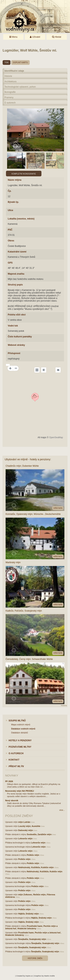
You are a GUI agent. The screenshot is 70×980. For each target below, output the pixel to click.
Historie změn (35, 958)
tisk (7, 63)
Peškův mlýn (33, 855)
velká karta (58, 508)
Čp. (10, 191)
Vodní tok (13, 326)
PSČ (10, 230)
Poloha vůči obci (17, 315)
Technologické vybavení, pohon (20, 87)
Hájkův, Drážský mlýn (29, 914)
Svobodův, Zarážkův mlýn (39, 834)
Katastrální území (17, 252)
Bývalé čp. (13, 202)
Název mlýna (15, 180)
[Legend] (58, 370)
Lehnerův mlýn (25, 839)
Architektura (10, 82)
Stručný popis (15, 285)
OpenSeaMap (56, 437)
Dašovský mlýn (26, 830)
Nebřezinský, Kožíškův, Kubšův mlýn (36, 867)
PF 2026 (9, 781)
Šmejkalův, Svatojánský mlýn (32, 939)
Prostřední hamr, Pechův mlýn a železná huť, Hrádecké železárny (31, 927)
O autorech (10, 103)
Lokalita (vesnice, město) (21, 219)
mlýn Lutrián (24, 822)
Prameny (9, 97)
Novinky (12, 775)
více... (62, 810)
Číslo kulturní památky (20, 337)
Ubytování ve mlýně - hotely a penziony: (28, 459)
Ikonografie (10, 92)
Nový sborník (12, 800)
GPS (10, 263)
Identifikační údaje (14, 71)
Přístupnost (14, 353)
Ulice (11, 210)
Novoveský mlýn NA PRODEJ (20, 791)
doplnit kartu (21, 63)
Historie (8, 76)
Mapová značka (16, 274)
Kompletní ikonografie (24, 174)
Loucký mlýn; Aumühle (29, 826)
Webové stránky (16, 345)
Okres (11, 241)
